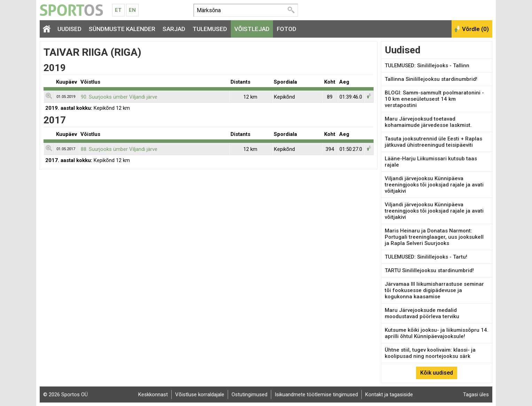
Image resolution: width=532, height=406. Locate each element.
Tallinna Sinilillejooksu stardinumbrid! (431, 79)
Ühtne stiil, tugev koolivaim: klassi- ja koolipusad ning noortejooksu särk (430, 353)
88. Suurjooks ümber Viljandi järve (119, 149)
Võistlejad (252, 29)
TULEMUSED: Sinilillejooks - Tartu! (426, 257)
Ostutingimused (249, 394)
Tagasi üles (476, 394)
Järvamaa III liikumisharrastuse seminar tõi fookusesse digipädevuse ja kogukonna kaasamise (434, 290)
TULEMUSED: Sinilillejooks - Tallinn (427, 66)
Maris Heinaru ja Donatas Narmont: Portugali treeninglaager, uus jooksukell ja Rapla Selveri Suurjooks (434, 237)
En (132, 10)
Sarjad (174, 29)
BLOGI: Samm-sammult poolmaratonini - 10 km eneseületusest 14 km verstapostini (434, 99)
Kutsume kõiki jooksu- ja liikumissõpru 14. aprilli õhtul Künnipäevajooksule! (437, 333)
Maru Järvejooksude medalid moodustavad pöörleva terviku (422, 313)
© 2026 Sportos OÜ (65, 394)
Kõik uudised (437, 373)
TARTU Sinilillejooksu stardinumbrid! (429, 270)
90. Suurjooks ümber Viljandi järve (119, 97)
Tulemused (210, 29)
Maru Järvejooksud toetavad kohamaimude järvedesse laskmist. (428, 122)
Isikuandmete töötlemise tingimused (316, 394)
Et (118, 10)
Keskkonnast (153, 394)
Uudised (69, 29)
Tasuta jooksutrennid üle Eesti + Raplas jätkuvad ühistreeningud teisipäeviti (433, 142)
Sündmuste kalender (122, 29)
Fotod (287, 29)
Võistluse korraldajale (200, 394)
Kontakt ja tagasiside (389, 394)
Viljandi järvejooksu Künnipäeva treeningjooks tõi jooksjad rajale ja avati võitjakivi (434, 185)
